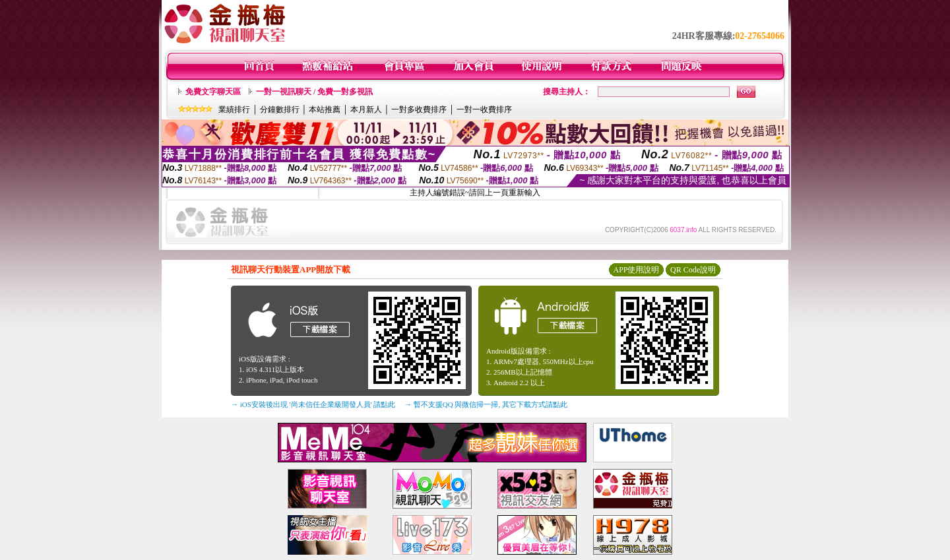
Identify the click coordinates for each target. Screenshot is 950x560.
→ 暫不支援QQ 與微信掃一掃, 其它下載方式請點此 (486, 404)
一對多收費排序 (419, 109)
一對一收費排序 (484, 109)
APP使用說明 (636, 270)
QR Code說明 (693, 270)
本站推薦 (325, 109)
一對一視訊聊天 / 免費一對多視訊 (314, 92)
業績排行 (234, 109)
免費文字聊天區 (213, 92)
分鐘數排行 (280, 109)
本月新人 (366, 109)
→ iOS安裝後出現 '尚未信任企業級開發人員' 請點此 (313, 404)
